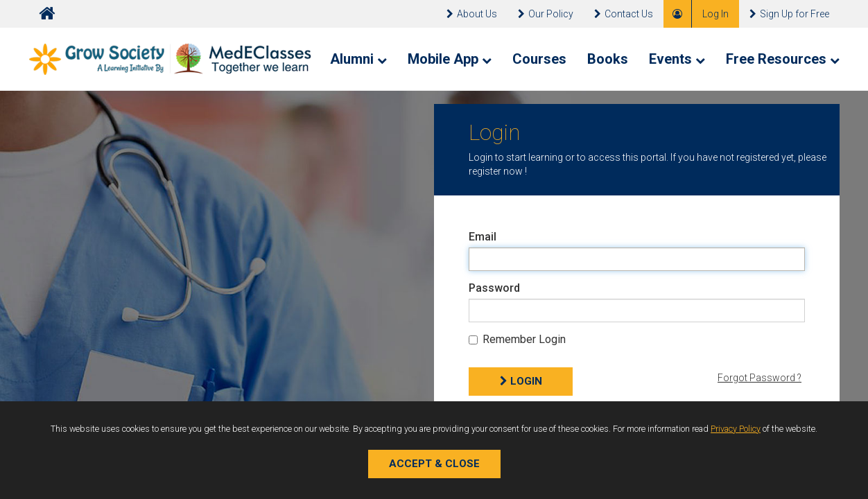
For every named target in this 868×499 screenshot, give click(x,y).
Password (494, 288)
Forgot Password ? (759, 378)
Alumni (358, 59)
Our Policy (546, 14)
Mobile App (450, 59)
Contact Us (624, 14)
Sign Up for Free (789, 14)
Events (677, 59)
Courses (539, 59)
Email (483, 237)
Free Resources (783, 59)
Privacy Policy (736, 429)
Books (608, 59)
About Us (472, 14)
